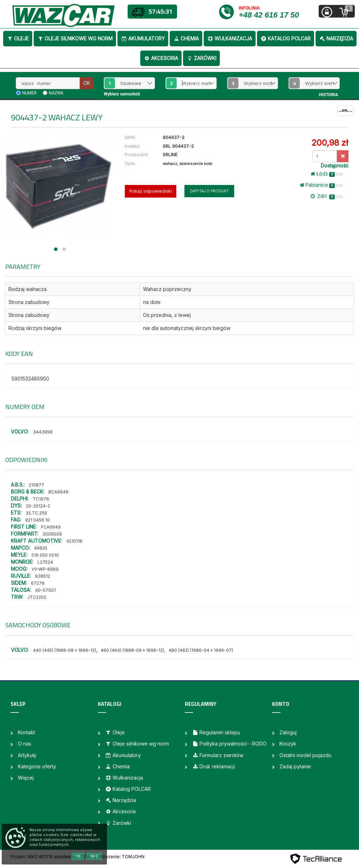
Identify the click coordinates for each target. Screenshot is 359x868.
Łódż (327, 174)
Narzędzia (336, 38)
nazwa (56, 93)
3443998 (43, 432)
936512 (43, 576)
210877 (36, 485)
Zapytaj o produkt (209, 191)
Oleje (18, 38)
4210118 (74, 541)
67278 (38, 583)
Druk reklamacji (214, 766)
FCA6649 (51, 527)
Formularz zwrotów (218, 755)
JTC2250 (37, 597)
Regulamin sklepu (216, 732)
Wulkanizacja (230, 38)
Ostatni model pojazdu (305, 755)
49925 (41, 548)
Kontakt (26, 732)
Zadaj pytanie (295, 766)
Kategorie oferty (37, 766)
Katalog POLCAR (286, 38)
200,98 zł (330, 143)
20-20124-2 (38, 506)
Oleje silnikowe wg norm (75, 38)
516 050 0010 (45, 555)
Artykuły (27, 755)
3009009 (52, 534)
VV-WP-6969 (45, 569)
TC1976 (41, 499)
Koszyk (288, 744)
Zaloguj (288, 732)
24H (327, 196)
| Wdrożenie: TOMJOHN (120, 857)
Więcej (26, 778)
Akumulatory (143, 38)
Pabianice (321, 185)
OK (87, 83)
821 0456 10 (38, 520)
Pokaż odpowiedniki (151, 191)
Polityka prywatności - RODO (229, 744)
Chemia (186, 38)
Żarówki (201, 58)
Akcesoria (161, 58)
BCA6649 (58, 492)
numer (29, 93)
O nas (25, 744)
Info (94, 856)
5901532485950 (30, 379)
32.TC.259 (36, 513)
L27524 (45, 562)
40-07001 (45, 590)
